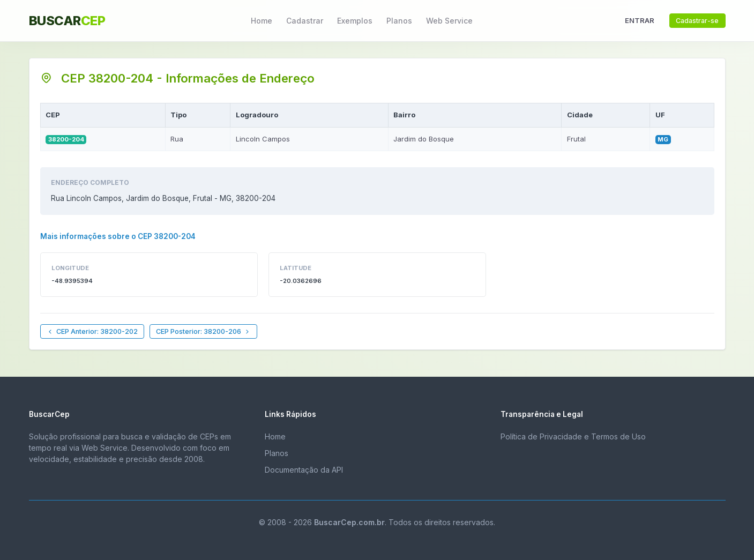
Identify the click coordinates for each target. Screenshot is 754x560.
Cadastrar (305, 21)
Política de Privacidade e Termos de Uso (573, 436)
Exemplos (355, 21)
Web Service (449, 21)
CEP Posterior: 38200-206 (203, 331)
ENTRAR (640, 20)
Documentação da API (304, 470)
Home (262, 21)
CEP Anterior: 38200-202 (92, 331)
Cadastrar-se (697, 21)
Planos (399, 21)
